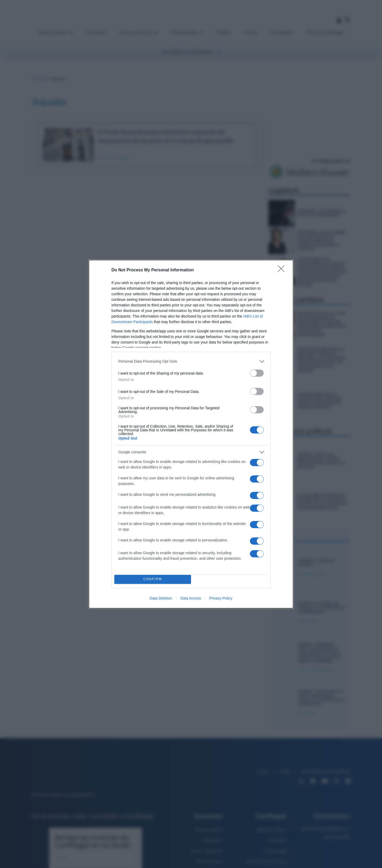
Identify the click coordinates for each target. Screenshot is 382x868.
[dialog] (191, 434)
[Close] (283, 270)
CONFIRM (153, 579)
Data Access (191, 598)
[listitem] (191, 361)
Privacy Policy (221, 598)
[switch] (257, 373)
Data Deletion (161, 598)
